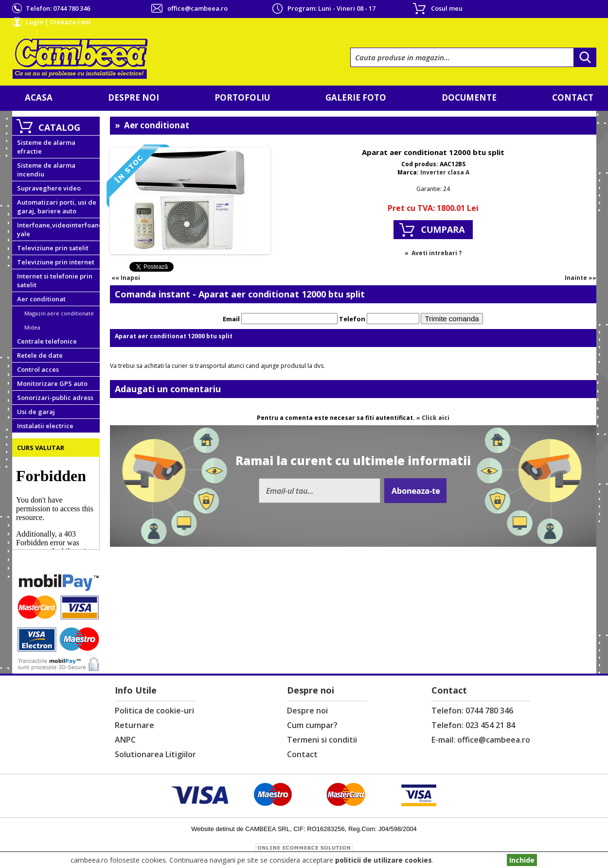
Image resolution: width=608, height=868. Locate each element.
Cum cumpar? (312, 725)
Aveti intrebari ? (437, 253)
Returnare (134, 725)
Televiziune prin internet (56, 262)
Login (35, 22)
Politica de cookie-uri (154, 711)
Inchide (522, 860)
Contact (573, 97)
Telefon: (58, 8)
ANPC (125, 740)
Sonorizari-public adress (55, 398)
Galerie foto (356, 97)
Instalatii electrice (45, 426)
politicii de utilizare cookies (384, 860)
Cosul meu (447, 8)
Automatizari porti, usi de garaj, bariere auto (57, 207)
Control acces (38, 369)
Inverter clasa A (445, 172)
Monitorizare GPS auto (52, 383)
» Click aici (433, 418)
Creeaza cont (71, 22)
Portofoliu (242, 97)
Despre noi (134, 97)
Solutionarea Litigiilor (155, 754)
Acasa (39, 97)
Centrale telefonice (47, 341)
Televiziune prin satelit (53, 248)
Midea (32, 327)
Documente (469, 97)
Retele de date (40, 355)
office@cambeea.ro (197, 8)
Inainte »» (581, 278)
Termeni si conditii (322, 740)
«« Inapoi (126, 278)
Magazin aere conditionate (59, 313)
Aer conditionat (41, 299)
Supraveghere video (49, 188)
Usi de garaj (36, 412)
